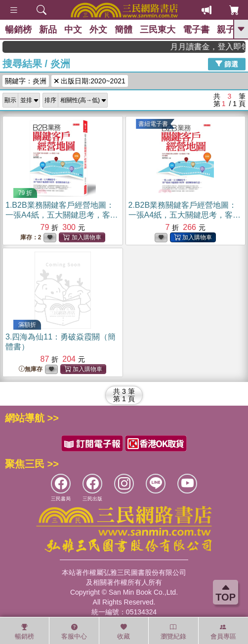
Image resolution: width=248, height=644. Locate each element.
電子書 (196, 30)
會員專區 (223, 632)
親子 (226, 30)
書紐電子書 (153, 124)
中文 (73, 30)
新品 (48, 30)
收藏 (124, 632)
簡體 (124, 30)
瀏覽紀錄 (173, 632)
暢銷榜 (18, 30)
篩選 (227, 64)
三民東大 (158, 30)
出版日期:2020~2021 (90, 81)
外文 (98, 30)
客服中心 (74, 632)
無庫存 (31, 369)
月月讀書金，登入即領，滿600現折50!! (214, 47)
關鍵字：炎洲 (26, 81)
